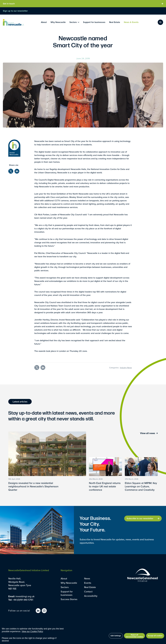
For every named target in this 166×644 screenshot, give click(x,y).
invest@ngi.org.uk (25, 596)
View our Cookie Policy (32, 631)
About (64, 578)
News (87, 578)
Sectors (65, 587)
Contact (88, 591)
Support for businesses (67, 593)
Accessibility (91, 596)
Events (88, 583)
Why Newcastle (69, 583)
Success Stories (69, 599)
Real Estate (90, 587)
